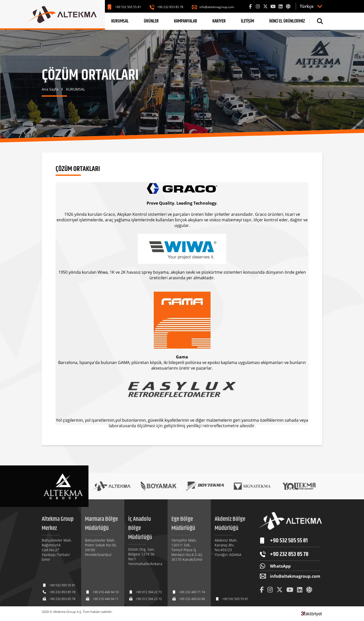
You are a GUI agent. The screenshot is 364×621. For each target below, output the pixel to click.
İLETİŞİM (247, 21)
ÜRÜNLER (151, 21)
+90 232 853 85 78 (170, 7)
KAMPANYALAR (186, 21)
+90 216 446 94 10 (106, 592)
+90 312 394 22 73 (149, 592)
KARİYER (219, 21)
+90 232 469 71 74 (192, 592)
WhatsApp (280, 566)
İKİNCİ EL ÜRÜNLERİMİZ (287, 21)
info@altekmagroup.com (217, 7)
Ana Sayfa (50, 89)
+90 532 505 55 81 (128, 7)
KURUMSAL (120, 21)
